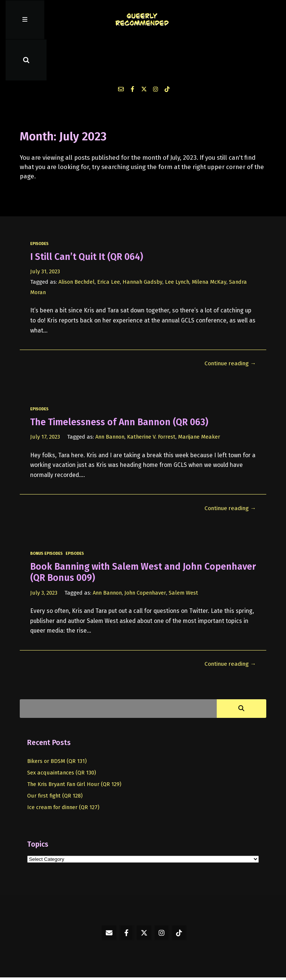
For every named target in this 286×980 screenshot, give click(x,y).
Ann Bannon (111, 398)
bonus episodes (47, 514)
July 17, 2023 (45, 398)
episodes (39, 204)
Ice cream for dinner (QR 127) (64, 768)
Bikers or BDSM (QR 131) (57, 722)
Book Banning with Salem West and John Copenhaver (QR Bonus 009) (117, 533)
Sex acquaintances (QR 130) (62, 733)
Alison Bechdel (77, 242)
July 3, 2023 (44, 553)
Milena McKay (211, 242)
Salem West (186, 553)
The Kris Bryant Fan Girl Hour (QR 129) (75, 745)
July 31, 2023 (45, 232)
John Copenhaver (148, 553)
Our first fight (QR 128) (55, 756)
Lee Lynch (179, 242)
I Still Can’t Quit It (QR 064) (89, 217)
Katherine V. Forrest (154, 398)
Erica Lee (109, 242)
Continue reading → (230, 324)
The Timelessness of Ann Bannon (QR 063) (121, 383)
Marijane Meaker (202, 398)
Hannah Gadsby (144, 242)
